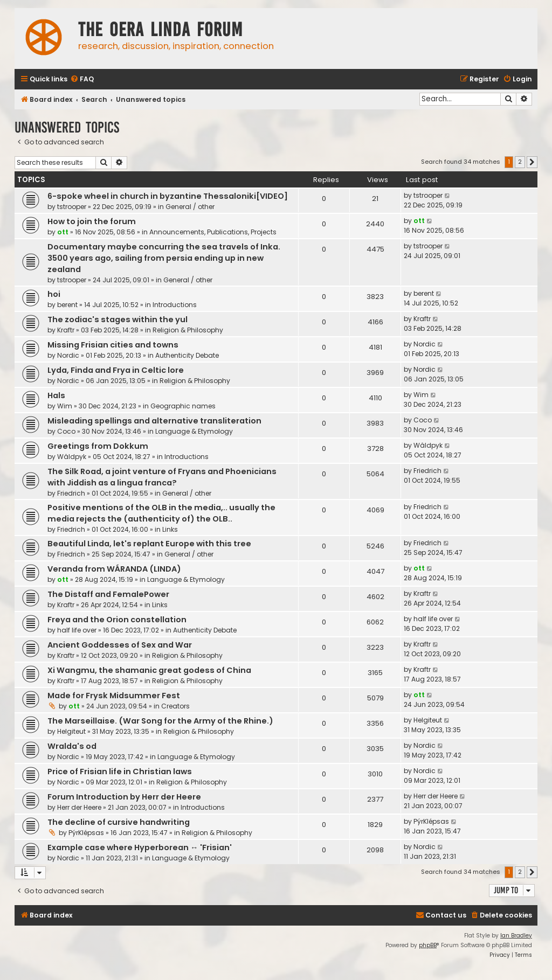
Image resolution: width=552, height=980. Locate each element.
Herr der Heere (79, 807)
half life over (77, 630)
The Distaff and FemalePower (108, 594)
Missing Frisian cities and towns (113, 345)
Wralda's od (72, 746)
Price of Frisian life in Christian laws (120, 772)
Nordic (68, 355)
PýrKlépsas (86, 833)
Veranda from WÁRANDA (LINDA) (114, 569)
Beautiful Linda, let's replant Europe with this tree (149, 544)
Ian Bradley (516, 936)
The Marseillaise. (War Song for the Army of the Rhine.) (160, 721)
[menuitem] (82, 79)
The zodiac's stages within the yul (118, 319)
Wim (65, 406)
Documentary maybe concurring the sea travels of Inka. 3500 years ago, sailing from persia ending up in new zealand (164, 258)
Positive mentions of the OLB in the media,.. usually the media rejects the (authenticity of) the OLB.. (161, 513)
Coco (66, 431)
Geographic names (183, 406)
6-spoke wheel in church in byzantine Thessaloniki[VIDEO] (168, 196)
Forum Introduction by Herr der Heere (124, 797)
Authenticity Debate (187, 355)
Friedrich (71, 493)
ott (63, 232)
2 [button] (520, 162)
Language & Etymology (194, 431)
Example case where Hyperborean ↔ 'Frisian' (140, 847)
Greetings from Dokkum (98, 446)
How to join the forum (92, 221)
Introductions (175, 305)
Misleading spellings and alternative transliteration (154, 421)
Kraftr (66, 330)
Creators (175, 706)
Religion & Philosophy (188, 330)
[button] (532, 162)
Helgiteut (71, 731)
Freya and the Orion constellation (117, 620)
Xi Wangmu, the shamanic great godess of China (149, 670)
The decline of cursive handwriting (119, 822)
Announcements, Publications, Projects (213, 232)
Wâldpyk (72, 457)
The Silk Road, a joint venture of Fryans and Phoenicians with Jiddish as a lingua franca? (162, 477)
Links (170, 529)
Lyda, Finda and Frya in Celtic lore (116, 370)
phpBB (428, 945)
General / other (190, 207)
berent (67, 305)
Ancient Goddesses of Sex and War (120, 645)
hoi (54, 294)
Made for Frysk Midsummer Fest (114, 696)
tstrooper (72, 207)
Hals (56, 395)
